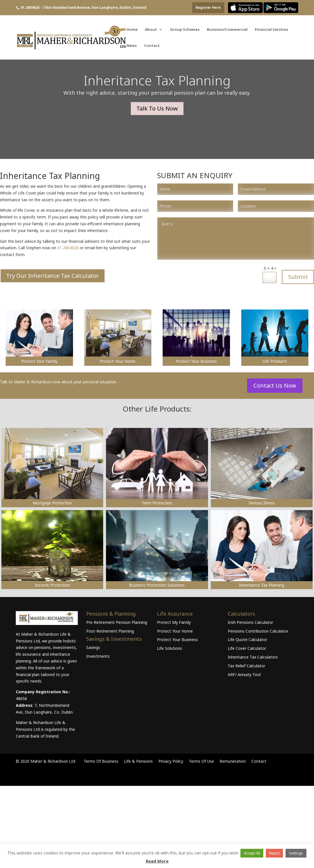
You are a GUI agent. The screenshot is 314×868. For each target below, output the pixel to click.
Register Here (208, 7)
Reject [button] (274, 853)
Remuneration (233, 761)
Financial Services (271, 30)
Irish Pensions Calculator (250, 622)
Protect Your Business (177, 639)
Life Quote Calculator (247, 639)
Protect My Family (174, 622)
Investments (98, 656)
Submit (298, 277)
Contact (152, 46)
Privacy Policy (171, 761)
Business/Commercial (227, 30)
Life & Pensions (138, 761)
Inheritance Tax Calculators (253, 657)
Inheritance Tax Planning (157, 90)
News (132, 46)
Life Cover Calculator (247, 648)
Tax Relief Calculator (246, 666)
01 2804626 (68, 248)
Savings (93, 647)
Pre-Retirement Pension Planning (117, 622)
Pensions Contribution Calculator (258, 631)
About (151, 30)
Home (132, 30)
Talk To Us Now (157, 118)
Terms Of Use (201, 761)
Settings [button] (296, 853)
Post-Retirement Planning (110, 631)
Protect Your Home (175, 631)
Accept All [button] (252, 853)
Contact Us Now (275, 385)
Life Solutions (170, 648)
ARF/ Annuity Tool (244, 674)
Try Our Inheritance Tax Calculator (53, 276)
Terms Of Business (101, 761)
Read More (157, 861)
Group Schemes (185, 30)
